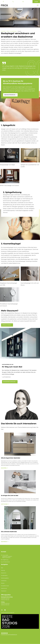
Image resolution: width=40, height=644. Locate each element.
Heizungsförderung (10, 95)
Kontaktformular (5, 586)
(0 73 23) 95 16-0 (13, 2)
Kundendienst (4, 575)
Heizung (3, 570)
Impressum (4, 591)
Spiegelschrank (6, 325)
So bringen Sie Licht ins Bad (10, 496)
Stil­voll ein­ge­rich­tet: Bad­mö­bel (11, 458)
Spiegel (19, 31)
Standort (3, 2)
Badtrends (4, 542)
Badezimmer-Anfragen (9, 382)
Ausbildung (4, 581)
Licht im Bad (4, 504)
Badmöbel (4, 468)
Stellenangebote (5, 578)
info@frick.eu (23, 2)
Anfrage (36, 2)
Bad (8, 31)
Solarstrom (4, 573)
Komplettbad (13, 31)
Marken (3, 583)
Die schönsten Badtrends (9, 532)
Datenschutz (4, 588)
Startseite (3, 31)
